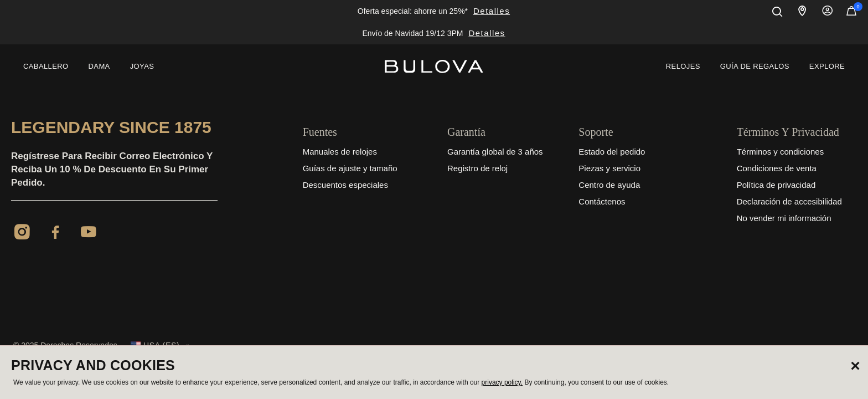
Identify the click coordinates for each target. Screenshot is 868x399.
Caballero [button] (46, 66)
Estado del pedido (612, 152)
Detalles (492, 11)
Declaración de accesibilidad (789, 201)
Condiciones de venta (777, 168)
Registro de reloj (477, 168)
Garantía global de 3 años (495, 152)
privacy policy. (502, 382)
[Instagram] (22, 234)
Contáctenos (602, 201)
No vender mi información (784, 218)
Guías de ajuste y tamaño (350, 168)
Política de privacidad (776, 185)
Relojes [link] (683, 66)
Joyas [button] (142, 66)
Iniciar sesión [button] (828, 11)
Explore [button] (827, 66)
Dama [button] (99, 66)
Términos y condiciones (781, 152)
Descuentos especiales (345, 185)
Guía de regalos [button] (755, 66)
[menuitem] (46, 66)
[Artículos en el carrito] (851, 13)
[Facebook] (55, 234)
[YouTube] (89, 234)
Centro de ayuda (609, 185)
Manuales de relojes (340, 152)
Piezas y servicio (609, 168)
